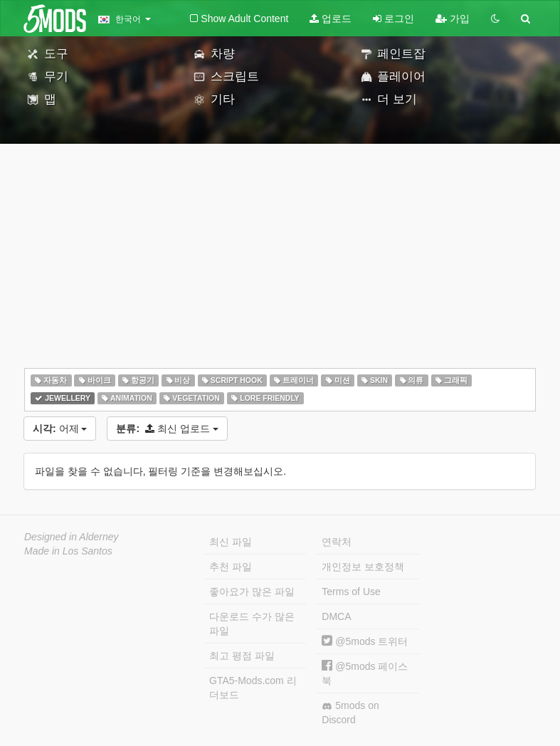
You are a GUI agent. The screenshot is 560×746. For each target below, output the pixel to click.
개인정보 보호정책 (363, 567)
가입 (453, 19)
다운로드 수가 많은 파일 (252, 624)
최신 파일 (231, 542)
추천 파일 (231, 567)
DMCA (336, 616)
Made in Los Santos (68, 551)
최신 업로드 (167, 429)
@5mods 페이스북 (365, 673)
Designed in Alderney (72, 537)
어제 (60, 429)
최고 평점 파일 (242, 656)
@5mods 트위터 (365, 641)
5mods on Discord (350, 713)
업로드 (331, 19)
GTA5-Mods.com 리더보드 (253, 688)
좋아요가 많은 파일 (252, 592)
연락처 (337, 542)
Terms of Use (351, 592)
